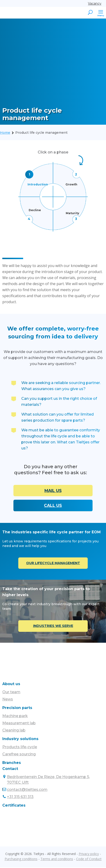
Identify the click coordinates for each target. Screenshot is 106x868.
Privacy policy (89, 854)
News (8, 700)
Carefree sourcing (19, 755)
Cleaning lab (14, 731)
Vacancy (95, 3)
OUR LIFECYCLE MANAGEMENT (53, 563)
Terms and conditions (57, 860)
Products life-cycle (20, 748)
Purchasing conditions (21, 860)
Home (5, 133)
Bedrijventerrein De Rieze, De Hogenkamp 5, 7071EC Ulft (48, 780)
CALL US (53, 506)
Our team (11, 693)
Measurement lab (19, 724)
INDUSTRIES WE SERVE (53, 626)
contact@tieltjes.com (27, 790)
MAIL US (53, 491)
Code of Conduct (89, 860)
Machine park (15, 717)
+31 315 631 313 (20, 797)
